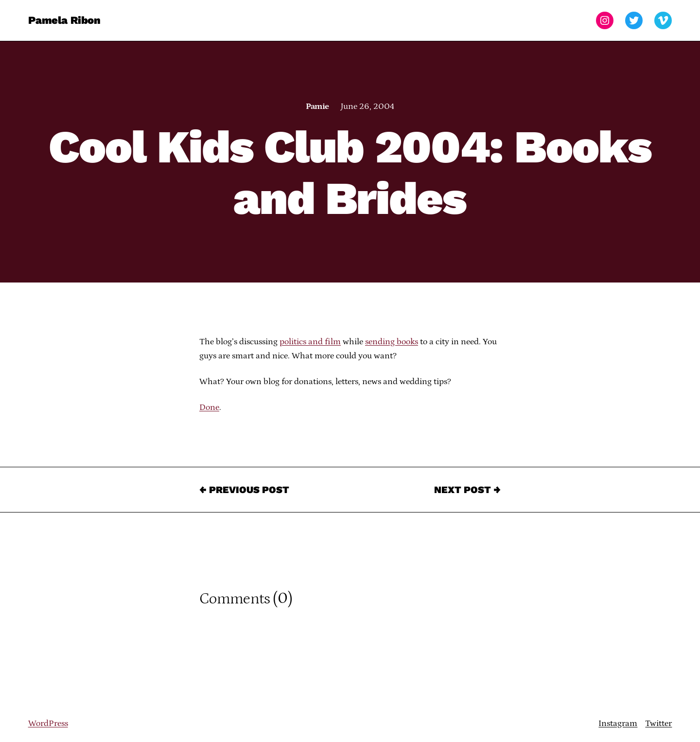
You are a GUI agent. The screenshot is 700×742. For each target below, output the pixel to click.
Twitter (658, 724)
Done (209, 407)
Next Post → (467, 490)
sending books (392, 342)
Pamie (317, 106)
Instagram (618, 724)
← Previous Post (244, 490)
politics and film (310, 342)
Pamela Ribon (64, 20)
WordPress (48, 724)
